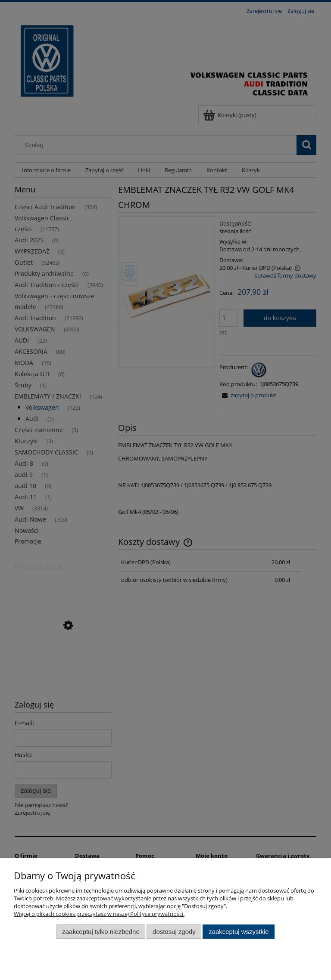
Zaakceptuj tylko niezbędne (101, 932)
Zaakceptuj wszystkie (239, 932)
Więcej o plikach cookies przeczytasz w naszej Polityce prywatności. (99, 914)
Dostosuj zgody (174, 932)
